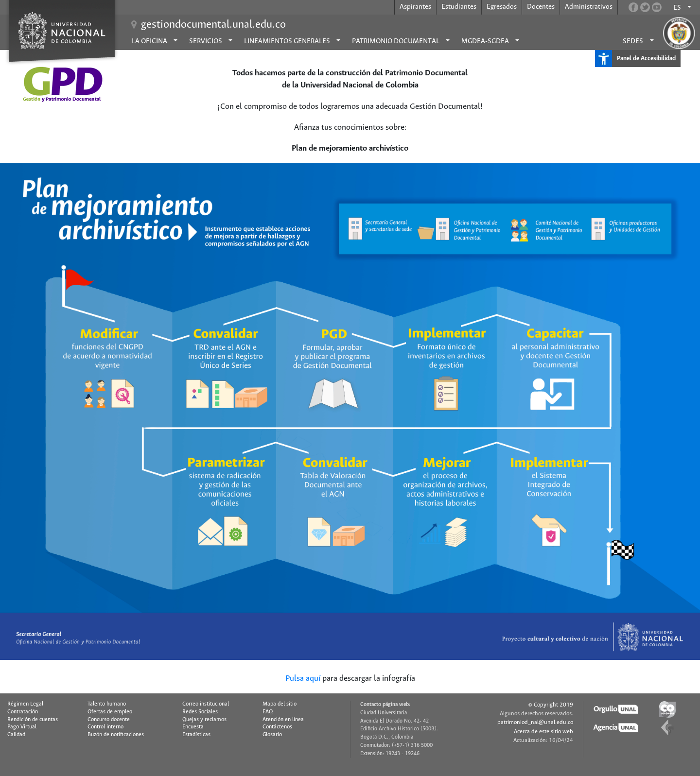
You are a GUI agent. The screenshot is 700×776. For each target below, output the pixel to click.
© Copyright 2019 (551, 705)
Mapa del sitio (280, 704)
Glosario (272, 735)
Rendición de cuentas (33, 720)
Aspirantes (415, 7)
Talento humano (107, 704)
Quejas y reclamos (204, 720)
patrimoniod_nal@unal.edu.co (535, 722)
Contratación (23, 712)
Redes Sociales (200, 712)
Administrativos (589, 7)
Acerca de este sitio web (543, 732)
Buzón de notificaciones (116, 735)
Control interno (105, 727)
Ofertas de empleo (110, 712)
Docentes (541, 7)
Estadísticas (196, 735)
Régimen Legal (25, 704)
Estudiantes (459, 7)
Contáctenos (277, 727)
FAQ (268, 712)
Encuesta (193, 727)
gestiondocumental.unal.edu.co (213, 25)
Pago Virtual (22, 727)
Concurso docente (109, 720)
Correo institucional (206, 704)
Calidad (16, 735)
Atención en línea (283, 720)
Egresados (502, 7)
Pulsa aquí (303, 679)
